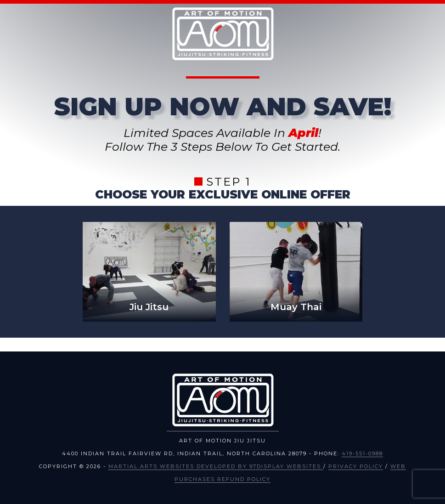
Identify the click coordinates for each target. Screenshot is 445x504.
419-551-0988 (362, 453)
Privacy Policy (356, 466)
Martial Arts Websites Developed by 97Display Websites (216, 466)
